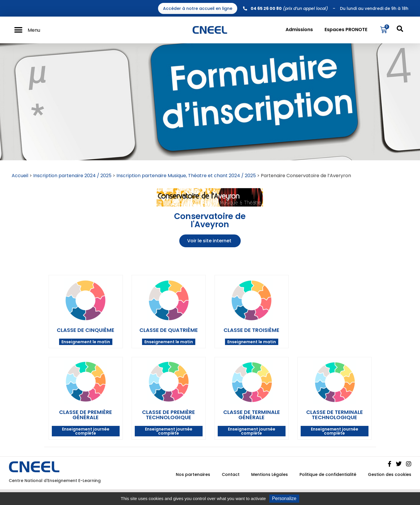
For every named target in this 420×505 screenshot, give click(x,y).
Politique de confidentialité (328, 474)
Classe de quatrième (169, 330)
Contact (231, 474)
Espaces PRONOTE (346, 30)
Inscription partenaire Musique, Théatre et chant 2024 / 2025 (186, 176)
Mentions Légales (270, 474)
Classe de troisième (251, 330)
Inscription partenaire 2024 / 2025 (72, 176)
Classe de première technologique (169, 415)
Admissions (299, 30)
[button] (18, 30)
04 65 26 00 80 (266, 8)
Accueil (20, 176)
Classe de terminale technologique (335, 415)
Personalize (284, 498)
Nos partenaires (193, 474)
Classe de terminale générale (252, 415)
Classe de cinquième (86, 330)
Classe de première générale (86, 415)
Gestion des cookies (390, 474)
